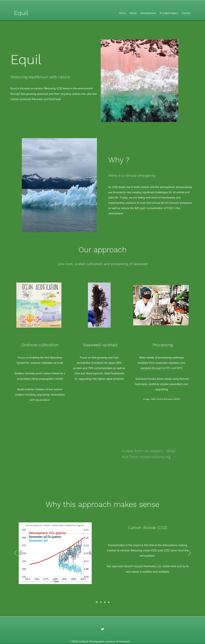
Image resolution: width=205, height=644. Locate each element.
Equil (21, 13)
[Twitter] (103, 629)
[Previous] (16, 553)
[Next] (189, 553)
